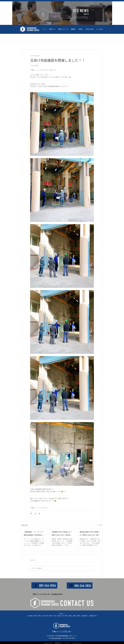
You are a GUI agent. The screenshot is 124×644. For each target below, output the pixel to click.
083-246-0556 (56, 638)
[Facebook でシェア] (31, 514)
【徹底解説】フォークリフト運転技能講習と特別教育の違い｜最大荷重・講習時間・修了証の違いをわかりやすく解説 (34, 534)
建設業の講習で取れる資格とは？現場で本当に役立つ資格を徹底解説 (90, 534)
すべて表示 (99, 525)
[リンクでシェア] (39, 514)
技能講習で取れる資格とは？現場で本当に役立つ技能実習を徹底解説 (62, 534)
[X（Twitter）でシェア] (35, 514)
